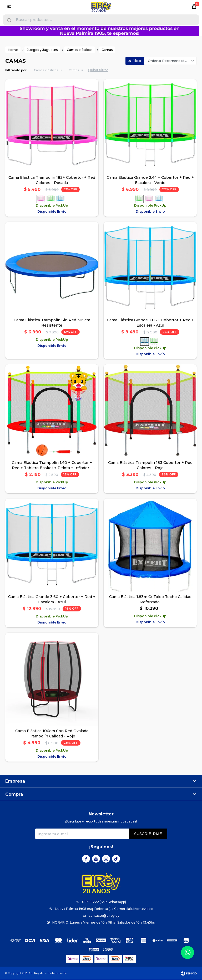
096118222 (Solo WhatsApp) (104, 902)
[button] (9, 20)
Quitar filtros (98, 70)
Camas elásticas (46, 70)
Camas (74, 70)
